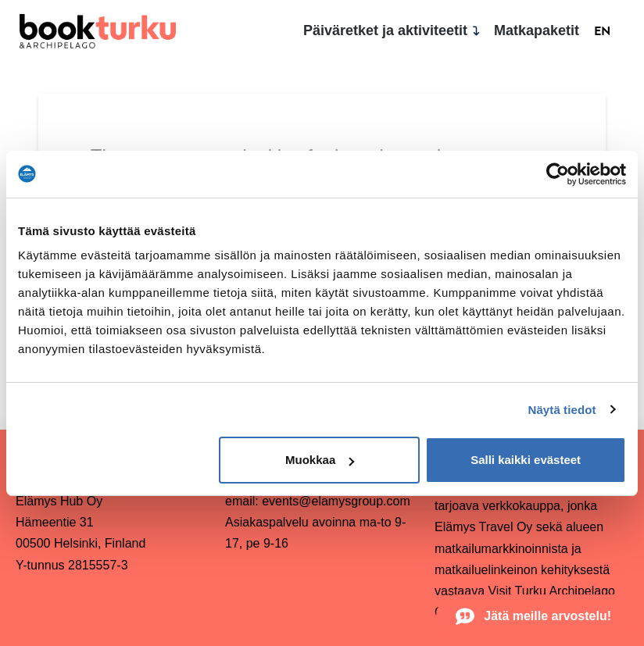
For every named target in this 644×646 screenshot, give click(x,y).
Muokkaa (320, 460)
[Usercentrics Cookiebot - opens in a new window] (558, 174)
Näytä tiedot (562, 410)
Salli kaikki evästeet (526, 460)
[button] (536, 616)
